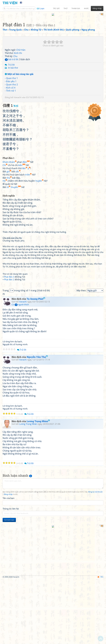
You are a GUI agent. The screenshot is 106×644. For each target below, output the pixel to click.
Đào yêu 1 (11, 156)
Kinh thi (18, 128)
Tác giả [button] (56, 8)
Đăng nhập (97, 8)
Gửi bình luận (9, 633)
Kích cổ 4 (11, 162)
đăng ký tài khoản (95, 605)
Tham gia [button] (76, 8)
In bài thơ (13, 142)
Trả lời (11, 139)
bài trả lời (11, 134)
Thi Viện (10, 3)
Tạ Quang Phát (36, 412)
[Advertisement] (53, 32)
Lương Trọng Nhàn (38, 534)
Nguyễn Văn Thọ (37, 470)
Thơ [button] (65, 8)
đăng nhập (8, 607)
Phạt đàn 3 (9, 351)
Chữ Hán (21, 124)
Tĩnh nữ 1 (11, 165)
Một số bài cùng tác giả (19, 149)
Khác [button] (86, 8)
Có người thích (20, 417)
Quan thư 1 (12, 153)
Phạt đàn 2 (9, 354)
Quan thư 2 (12, 159)
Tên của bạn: (9, 611)
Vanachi (18, 172)
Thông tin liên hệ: (11, 622)
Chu (15, 131)
